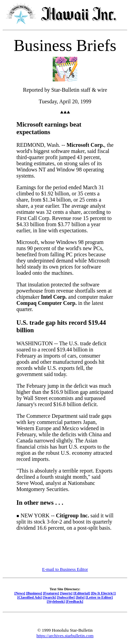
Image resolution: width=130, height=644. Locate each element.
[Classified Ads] (29, 597)
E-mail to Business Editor (65, 569)
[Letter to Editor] (99, 597)
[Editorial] (81, 593)
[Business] (34, 593)
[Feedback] (74, 601)
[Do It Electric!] (103, 593)
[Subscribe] (66, 597)
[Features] (51, 593)
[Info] (80, 597)
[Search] (49, 597)
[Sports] (66, 593)
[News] (20, 593)
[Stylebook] (56, 601)
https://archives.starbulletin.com (65, 636)
